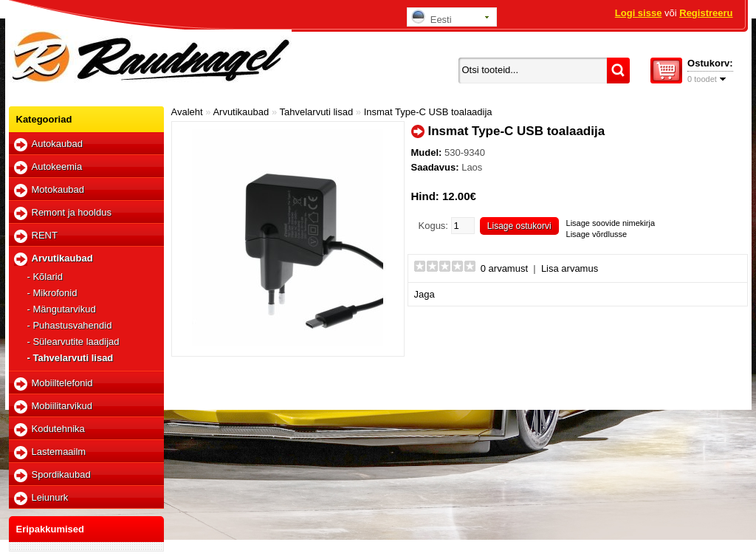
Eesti (432, 17)
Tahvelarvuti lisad (317, 112)
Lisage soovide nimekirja (611, 223)
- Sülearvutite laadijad (73, 342)
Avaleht (187, 112)
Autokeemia (57, 167)
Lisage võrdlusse (597, 234)
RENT (45, 235)
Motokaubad (58, 189)
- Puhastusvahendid (70, 325)
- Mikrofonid (52, 293)
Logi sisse (639, 13)
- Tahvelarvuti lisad (71, 358)
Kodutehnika (58, 429)
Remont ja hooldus (72, 212)
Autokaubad (57, 144)
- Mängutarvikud (62, 309)
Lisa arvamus (570, 268)
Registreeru (706, 13)
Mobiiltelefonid (62, 383)
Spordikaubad (61, 474)
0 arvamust (504, 268)
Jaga (425, 294)
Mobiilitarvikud (62, 406)
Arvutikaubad (62, 258)
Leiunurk (50, 497)
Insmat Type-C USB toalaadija (428, 112)
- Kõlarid (45, 277)
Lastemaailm (59, 452)
